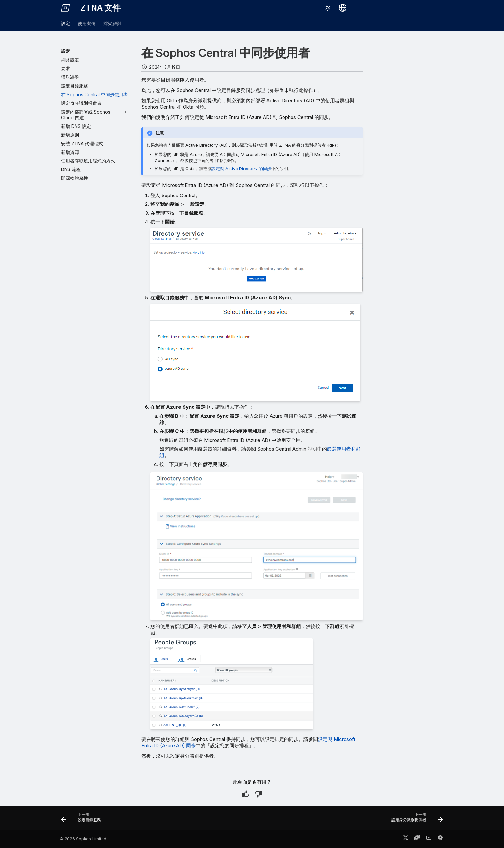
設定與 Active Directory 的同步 (241, 169)
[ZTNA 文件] (66, 8)
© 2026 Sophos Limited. (84, 839)
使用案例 (87, 23)
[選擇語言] (343, 8)
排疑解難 (113, 23)
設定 (66, 23)
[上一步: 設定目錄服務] (83, 820)
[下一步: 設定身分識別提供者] (415, 820)
